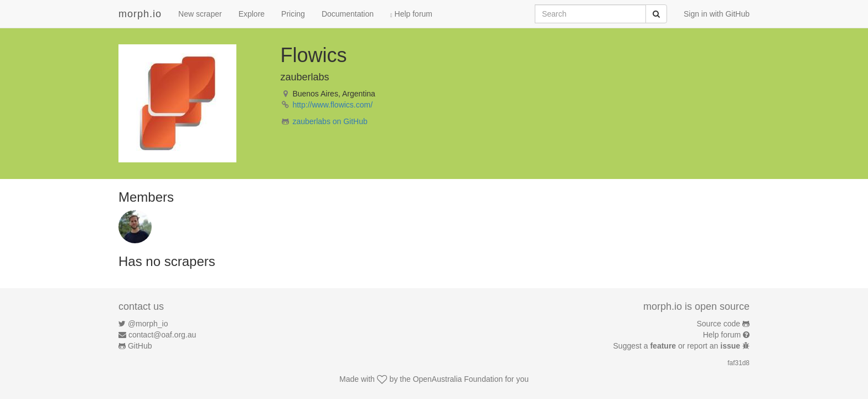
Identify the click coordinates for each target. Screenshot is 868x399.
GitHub (140, 346)
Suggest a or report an (678, 346)
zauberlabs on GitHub (330, 121)
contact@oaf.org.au (162, 335)
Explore (252, 14)
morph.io (140, 14)
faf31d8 (738, 363)
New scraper (200, 14)
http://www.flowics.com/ (332, 105)
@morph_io (148, 324)
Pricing (293, 14)
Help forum (411, 14)
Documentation (348, 14)
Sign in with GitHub (717, 14)
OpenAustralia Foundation (458, 379)
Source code (719, 324)
